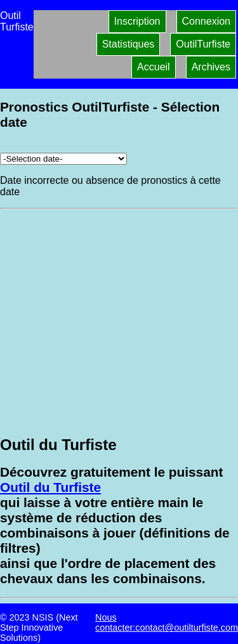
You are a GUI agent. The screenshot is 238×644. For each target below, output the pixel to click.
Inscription (137, 21)
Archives (211, 67)
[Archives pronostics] (63, 159)
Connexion (207, 21)
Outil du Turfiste (50, 487)
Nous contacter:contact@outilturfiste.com (167, 622)
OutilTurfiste (203, 44)
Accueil (154, 67)
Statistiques (129, 44)
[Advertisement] (119, 321)
